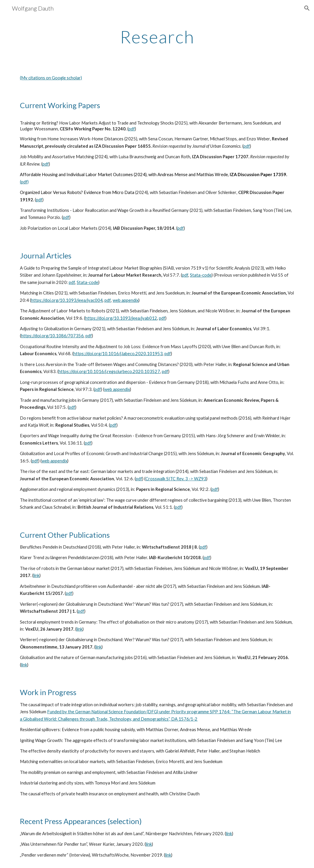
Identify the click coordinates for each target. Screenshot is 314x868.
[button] (307, 8)
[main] (157, 37)
